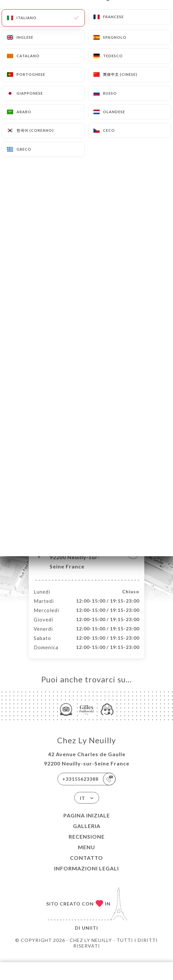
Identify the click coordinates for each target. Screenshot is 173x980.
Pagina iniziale (87, 822)
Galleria (87, 833)
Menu (86, 854)
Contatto (86, 865)
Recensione (87, 843)
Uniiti (90, 935)
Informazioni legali (86, 875)
